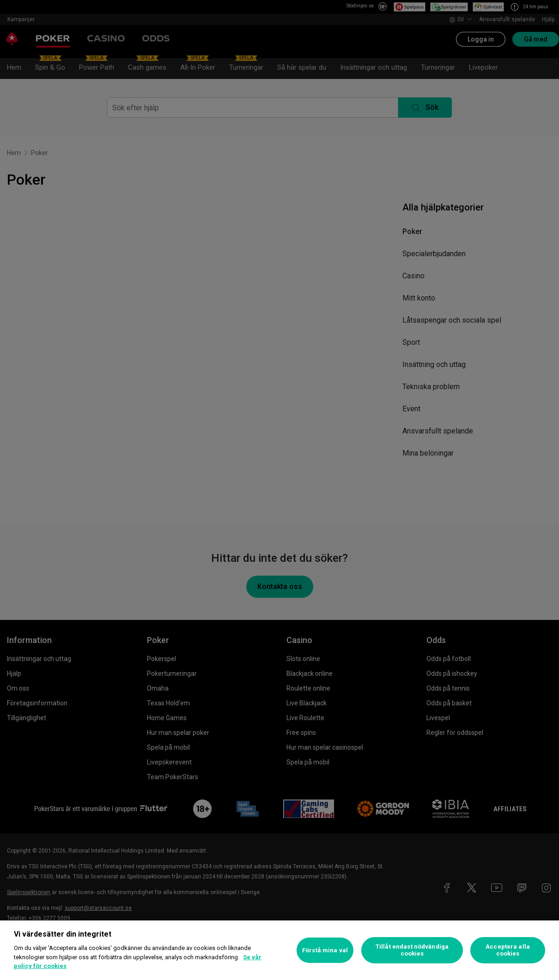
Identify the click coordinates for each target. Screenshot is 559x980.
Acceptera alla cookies (508, 950)
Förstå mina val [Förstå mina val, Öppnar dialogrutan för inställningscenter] (325, 950)
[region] (279, 950)
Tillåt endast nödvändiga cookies (412, 950)
